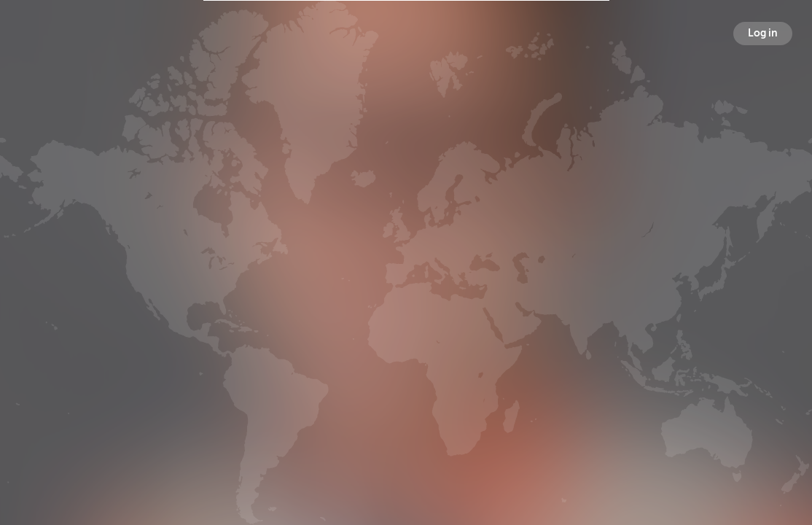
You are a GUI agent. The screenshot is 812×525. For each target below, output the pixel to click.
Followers (409, 287)
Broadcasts (292, 287)
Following (523, 287)
